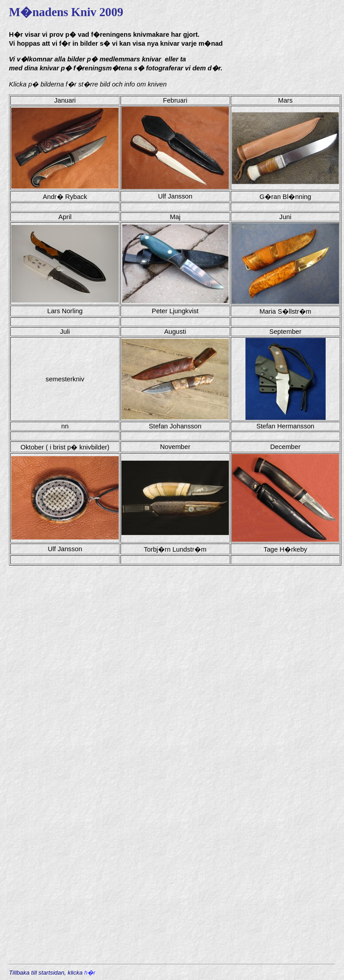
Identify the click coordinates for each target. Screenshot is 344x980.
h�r (90, 973)
